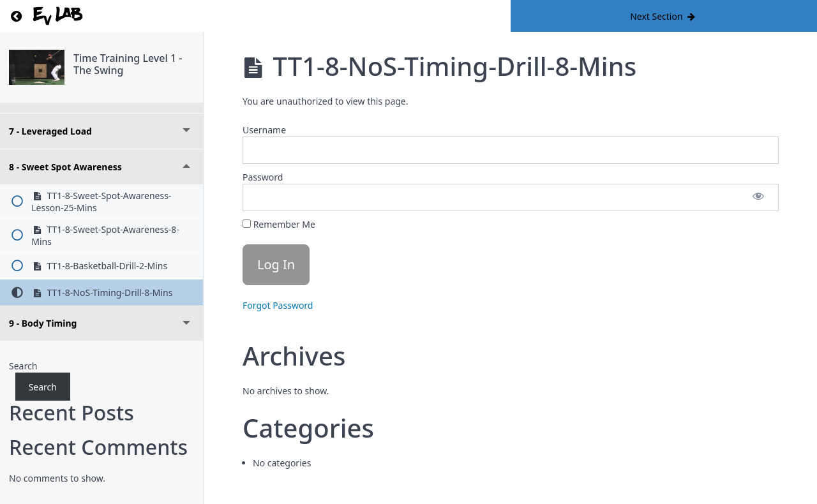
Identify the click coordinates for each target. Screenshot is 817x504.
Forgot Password (278, 305)
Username (264, 130)
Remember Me (279, 224)
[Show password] (758, 197)
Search (23, 366)
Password (263, 177)
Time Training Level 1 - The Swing (128, 64)
